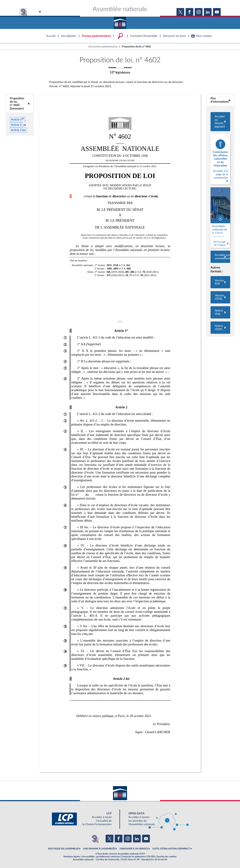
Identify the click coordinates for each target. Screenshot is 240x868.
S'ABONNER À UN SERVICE (134, 849)
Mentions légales (72, 857)
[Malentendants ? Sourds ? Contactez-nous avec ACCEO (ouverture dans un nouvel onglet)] (94, 839)
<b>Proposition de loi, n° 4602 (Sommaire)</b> (20, 103)
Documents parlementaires (103, 47)
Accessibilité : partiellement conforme (101, 857)
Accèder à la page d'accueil (120, 22)
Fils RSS (151, 857)
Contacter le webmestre (134, 857)
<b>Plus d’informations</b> (220, 100)
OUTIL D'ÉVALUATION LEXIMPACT (171, 849)
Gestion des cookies (167, 857)
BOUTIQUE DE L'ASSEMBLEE (63, 849)
